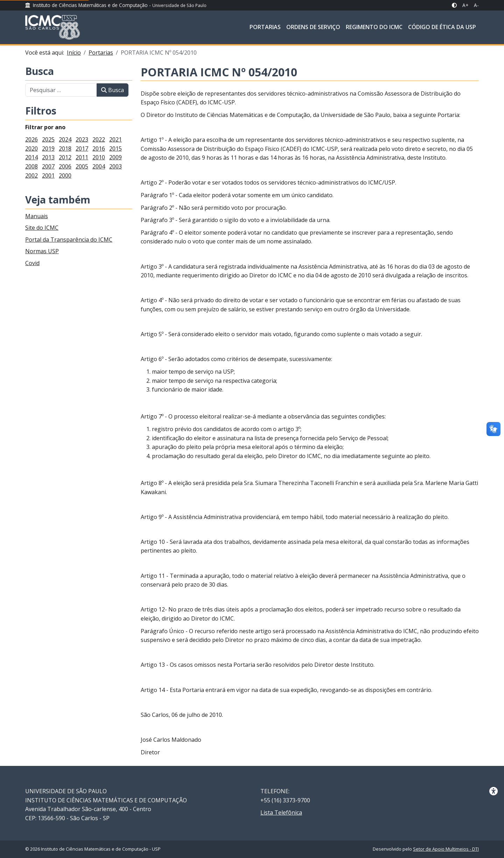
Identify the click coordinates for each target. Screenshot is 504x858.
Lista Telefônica (281, 812)
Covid (32, 263)
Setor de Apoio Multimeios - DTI (446, 849)
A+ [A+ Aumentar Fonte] (465, 5)
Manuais (37, 216)
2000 (65, 175)
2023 (82, 139)
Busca (40, 72)
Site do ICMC (42, 228)
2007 (48, 166)
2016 (99, 148)
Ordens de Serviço (313, 27)
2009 (115, 157)
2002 (31, 175)
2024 (65, 139)
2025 (48, 139)
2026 (31, 139)
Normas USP (42, 251)
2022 (99, 139)
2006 (65, 166)
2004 (99, 166)
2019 (48, 148)
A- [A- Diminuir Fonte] (476, 5)
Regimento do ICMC (374, 27)
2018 (65, 148)
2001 (48, 175)
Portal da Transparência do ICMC (69, 240)
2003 (115, 166)
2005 (82, 166)
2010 (99, 157)
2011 (82, 157)
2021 (115, 139)
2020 (31, 148)
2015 (115, 148)
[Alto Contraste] (454, 5)
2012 (65, 157)
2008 (31, 166)
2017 (82, 148)
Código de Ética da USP (442, 27)
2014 (31, 157)
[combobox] (61, 90)
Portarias (265, 27)
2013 (48, 157)
